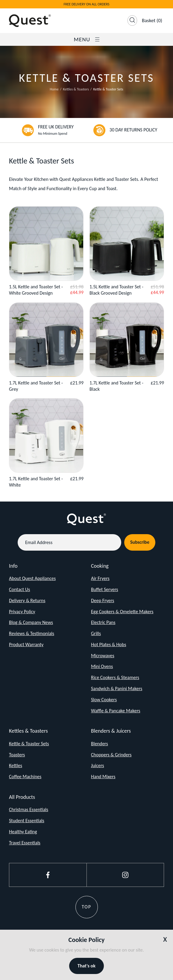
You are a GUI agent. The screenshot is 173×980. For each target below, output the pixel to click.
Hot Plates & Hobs (108, 645)
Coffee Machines (25, 777)
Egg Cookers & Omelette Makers (122, 612)
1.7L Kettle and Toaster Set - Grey (36, 386)
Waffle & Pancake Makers (116, 711)
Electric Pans (103, 622)
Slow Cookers (104, 700)
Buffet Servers (105, 589)
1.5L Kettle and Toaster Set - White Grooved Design (36, 290)
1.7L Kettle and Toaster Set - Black (116, 386)
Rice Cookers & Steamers (115, 677)
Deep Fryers (103, 600)
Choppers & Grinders (111, 755)
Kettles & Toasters (76, 89)
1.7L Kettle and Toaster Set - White (36, 482)
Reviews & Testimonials (32, 633)
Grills (96, 633)
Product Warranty (26, 645)
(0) (152, 21)
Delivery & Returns (27, 600)
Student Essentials (27, 821)
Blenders (100, 744)
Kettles (16, 765)
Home (54, 89)
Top (86, 907)
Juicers (97, 765)
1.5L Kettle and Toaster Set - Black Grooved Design (116, 290)
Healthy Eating (23, 832)
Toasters (17, 755)
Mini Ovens (102, 666)
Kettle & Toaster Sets (29, 744)
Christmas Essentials (29, 809)
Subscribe (140, 542)
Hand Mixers (103, 777)
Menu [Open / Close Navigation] (86, 39)
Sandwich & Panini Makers (117, 689)
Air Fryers (100, 578)
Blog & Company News (31, 622)
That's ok (86, 966)
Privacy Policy (22, 612)
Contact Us (19, 589)
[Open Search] (132, 21)
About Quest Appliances (32, 578)
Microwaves (103, 656)
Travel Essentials (25, 843)
